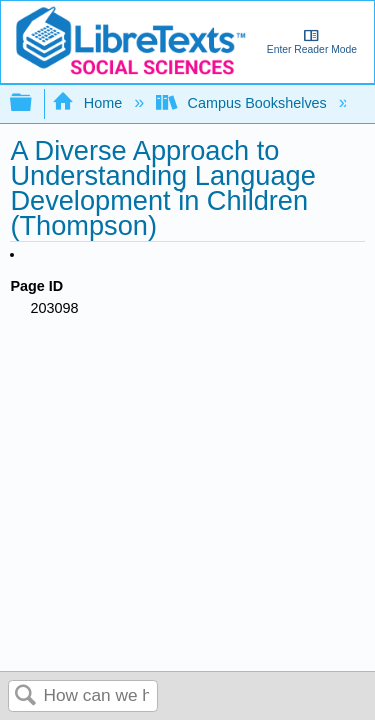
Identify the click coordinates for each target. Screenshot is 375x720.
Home (89, 103)
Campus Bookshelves (243, 103)
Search (26, 696)
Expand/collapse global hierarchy (34, 103)
